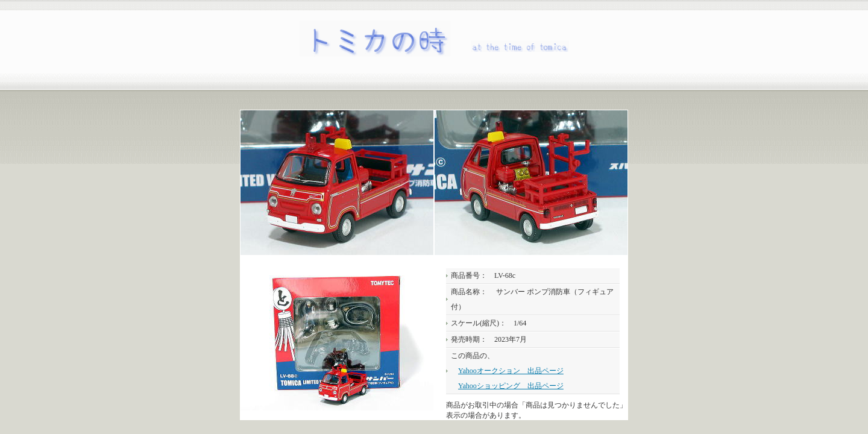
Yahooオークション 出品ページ (511, 371)
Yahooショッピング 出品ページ (511, 386)
